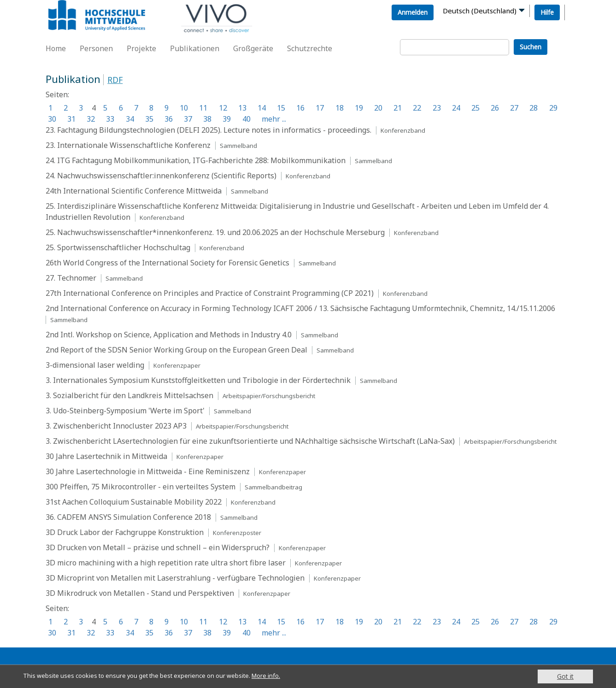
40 (246, 119)
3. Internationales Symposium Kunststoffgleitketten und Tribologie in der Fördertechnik (198, 380)
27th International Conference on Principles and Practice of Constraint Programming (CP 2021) (210, 293)
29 (553, 108)
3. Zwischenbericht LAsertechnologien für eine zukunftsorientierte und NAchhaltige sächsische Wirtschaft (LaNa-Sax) (250, 441)
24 (456, 108)
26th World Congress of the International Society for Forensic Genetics (167, 263)
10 (184, 108)
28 (534, 108)
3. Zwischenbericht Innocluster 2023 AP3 (116, 426)
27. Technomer (71, 278)
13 (242, 108)
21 (398, 108)
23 (437, 108)
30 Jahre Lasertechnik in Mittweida (106, 456)
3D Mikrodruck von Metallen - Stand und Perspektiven (140, 593)
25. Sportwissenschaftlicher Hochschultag (118, 247)
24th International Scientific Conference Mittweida (134, 191)
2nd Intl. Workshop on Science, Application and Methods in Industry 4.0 (169, 335)
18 (340, 108)
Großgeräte (253, 48)
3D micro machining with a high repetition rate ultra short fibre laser (166, 563)
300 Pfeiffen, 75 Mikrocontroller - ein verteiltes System (141, 487)
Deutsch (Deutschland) (480, 11)
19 (359, 108)
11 (203, 108)
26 (495, 108)
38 (207, 119)
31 (71, 119)
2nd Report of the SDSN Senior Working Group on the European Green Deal (176, 350)
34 (130, 119)
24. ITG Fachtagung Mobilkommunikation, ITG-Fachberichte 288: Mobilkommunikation (196, 160)
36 (169, 119)
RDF (115, 80)
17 (320, 108)
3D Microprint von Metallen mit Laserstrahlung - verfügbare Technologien (175, 578)
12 (223, 108)
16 (300, 108)
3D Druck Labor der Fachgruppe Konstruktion (125, 532)
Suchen (531, 47)
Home (56, 48)
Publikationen (195, 48)
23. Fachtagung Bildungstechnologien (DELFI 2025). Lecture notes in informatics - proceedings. (209, 130)
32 (91, 119)
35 (149, 119)
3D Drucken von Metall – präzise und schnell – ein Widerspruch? (158, 547)
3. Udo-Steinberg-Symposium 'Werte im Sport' (125, 411)
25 (475, 108)
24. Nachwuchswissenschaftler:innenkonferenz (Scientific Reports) (161, 176)
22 (417, 108)
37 (188, 119)
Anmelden (413, 12)
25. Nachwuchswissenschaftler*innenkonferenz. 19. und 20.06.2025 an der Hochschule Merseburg (215, 232)
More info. (280, 676)
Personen (96, 48)
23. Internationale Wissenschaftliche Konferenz (128, 145)
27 (514, 108)
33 (110, 119)
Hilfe (547, 12)
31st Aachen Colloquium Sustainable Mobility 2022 (134, 502)
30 (52, 119)
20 (378, 108)
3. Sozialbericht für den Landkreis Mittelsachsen (129, 395)
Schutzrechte (310, 48)
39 (227, 119)
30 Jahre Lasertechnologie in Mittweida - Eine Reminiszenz (148, 471)
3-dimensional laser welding (95, 365)
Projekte (141, 48)
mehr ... (274, 119)
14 (262, 108)
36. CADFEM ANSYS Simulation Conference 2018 (128, 517)
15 (281, 108)
